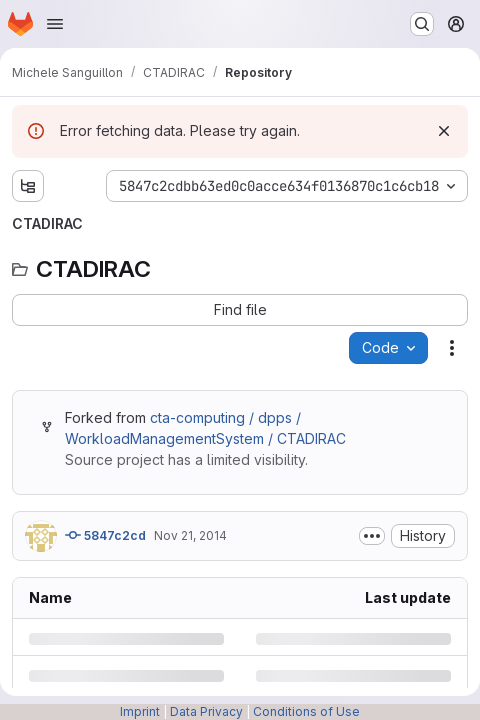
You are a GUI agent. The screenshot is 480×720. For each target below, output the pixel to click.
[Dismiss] (444, 131)
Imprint (140, 711)
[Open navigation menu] (55, 24)
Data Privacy (206, 711)
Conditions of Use (306, 711)
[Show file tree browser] (28, 186)
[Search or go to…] (422, 24)
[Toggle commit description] (372, 536)
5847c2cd (105, 535)
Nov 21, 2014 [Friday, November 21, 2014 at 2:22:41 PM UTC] (190, 535)
